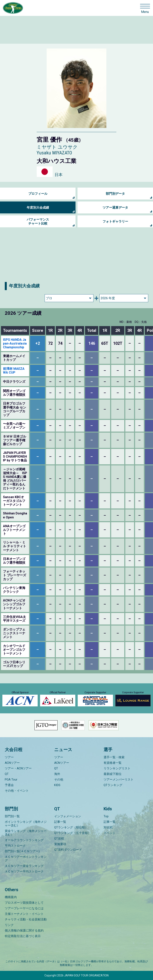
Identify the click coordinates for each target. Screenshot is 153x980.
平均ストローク (15, 846)
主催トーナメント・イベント (24, 914)
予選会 (9, 785)
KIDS (57, 785)
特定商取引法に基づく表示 (23, 936)
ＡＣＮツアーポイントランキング (26, 859)
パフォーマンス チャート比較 (38, 221)
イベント (110, 833)
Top (106, 816)
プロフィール (38, 194)
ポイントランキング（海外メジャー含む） (26, 824)
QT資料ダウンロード (68, 850)
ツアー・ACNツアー (18, 768)
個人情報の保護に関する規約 (24, 931)
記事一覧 (60, 822)
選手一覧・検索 (114, 757)
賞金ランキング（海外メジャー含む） (26, 833)
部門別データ (115, 194)
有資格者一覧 (113, 763)
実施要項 (60, 844)
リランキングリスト (117, 768)
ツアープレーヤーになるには (24, 908)
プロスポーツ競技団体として (24, 903)
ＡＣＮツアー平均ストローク (24, 872)
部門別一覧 (12, 816)
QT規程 (59, 839)
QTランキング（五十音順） (73, 833)
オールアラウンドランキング (24, 840)
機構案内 (11, 897)
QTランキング (113, 785)
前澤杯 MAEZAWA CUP (14, 371)
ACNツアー (12, 763)
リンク (9, 925)
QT (7, 774)
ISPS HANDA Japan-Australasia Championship (15, 343)
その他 (59, 780)
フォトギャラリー (115, 221)
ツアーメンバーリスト (119, 780)
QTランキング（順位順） (71, 827)
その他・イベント (17, 791)
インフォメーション (68, 816)
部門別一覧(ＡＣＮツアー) (22, 851)
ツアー (9, 757)
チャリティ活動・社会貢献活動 (26, 919)
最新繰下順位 (113, 774)
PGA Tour (11, 780)
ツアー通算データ (115, 208)
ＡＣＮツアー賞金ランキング (24, 866)
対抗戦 (108, 827)
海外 (57, 774)
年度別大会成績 (38, 208)
